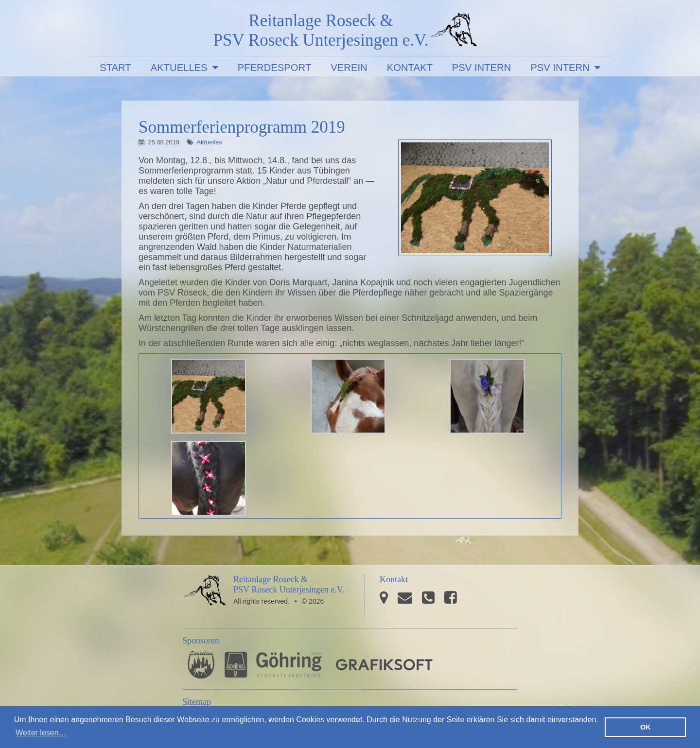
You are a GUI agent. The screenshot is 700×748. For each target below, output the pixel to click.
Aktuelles (179, 68)
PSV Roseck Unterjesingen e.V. (453, 32)
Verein (349, 68)
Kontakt (410, 68)
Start (115, 68)
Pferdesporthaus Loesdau (201, 665)
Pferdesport (275, 68)
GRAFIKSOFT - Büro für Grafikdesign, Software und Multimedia (384, 665)
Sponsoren (201, 641)
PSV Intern (482, 68)
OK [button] (646, 727)
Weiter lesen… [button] (41, 733)
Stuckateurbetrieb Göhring (273, 665)
